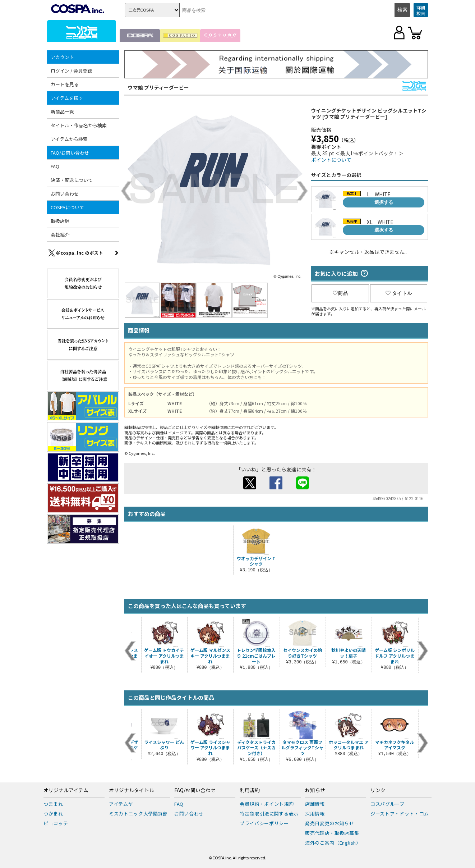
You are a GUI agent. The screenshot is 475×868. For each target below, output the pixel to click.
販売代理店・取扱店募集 (332, 833)
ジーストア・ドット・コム (400, 814)
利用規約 (250, 790)
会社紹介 (60, 235)
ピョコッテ (56, 823)
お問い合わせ (65, 194)
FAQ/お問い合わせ (70, 153)
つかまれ (53, 814)
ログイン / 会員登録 (71, 71)
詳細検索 (421, 10)
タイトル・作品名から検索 (79, 125)
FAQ (55, 166)
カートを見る (65, 84)
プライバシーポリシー (264, 823)
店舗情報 (315, 804)
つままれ (53, 804)
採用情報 (315, 814)
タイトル (399, 293)
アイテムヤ (121, 804)
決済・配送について (72, 180)
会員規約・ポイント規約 (267, 804)
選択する (384, 202)
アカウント (62, 57)
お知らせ (315, 790)
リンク (378, 790)
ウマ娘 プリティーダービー (158, 87)
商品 (340, 293)
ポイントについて (331, 160)
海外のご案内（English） (333, 843)
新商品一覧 (62, 112)
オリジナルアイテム (66, 790)
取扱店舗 (60, 221)
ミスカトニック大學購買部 (138, 814)
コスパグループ (388, 804)
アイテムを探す (67, 98)
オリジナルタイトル (132, 790)
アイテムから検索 (69, 139)
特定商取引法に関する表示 (269, 814)
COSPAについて (67, 207)
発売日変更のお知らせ (330, 823)
